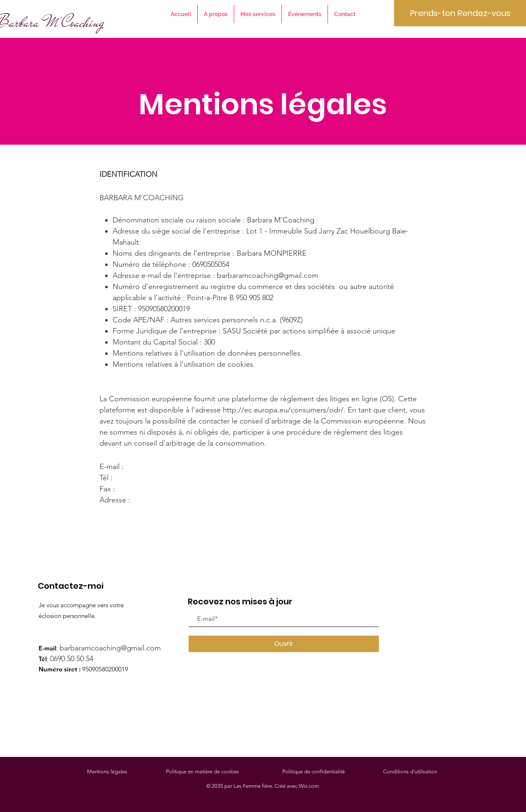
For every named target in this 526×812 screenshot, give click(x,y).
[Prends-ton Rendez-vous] (460, 13)
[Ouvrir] (284, 644)
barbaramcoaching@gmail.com (268, 275)
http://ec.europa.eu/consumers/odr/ (283, 410)
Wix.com (309, 786)
